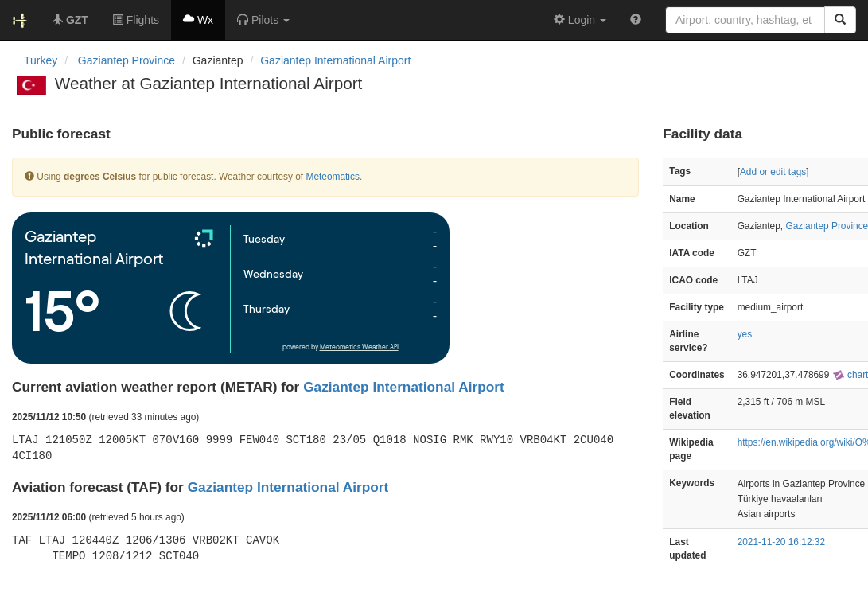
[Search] (840, 20)
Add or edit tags (773, 172)
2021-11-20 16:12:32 (781, 542)
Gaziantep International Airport (335, 60)
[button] (263, 20)
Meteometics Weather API (359, 347)
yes (745, 334)
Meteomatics (332, 177)
